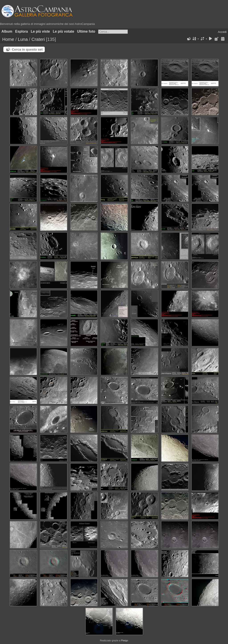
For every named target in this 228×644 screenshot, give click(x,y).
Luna (23, 39)
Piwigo (124, 640)
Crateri (38, 39)
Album (7, 31)
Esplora (21, 31)
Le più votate (63, 31)
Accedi (222, 32)
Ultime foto (86, 31)
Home (8, 39)
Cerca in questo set (27, 49)
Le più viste (40, 31)
